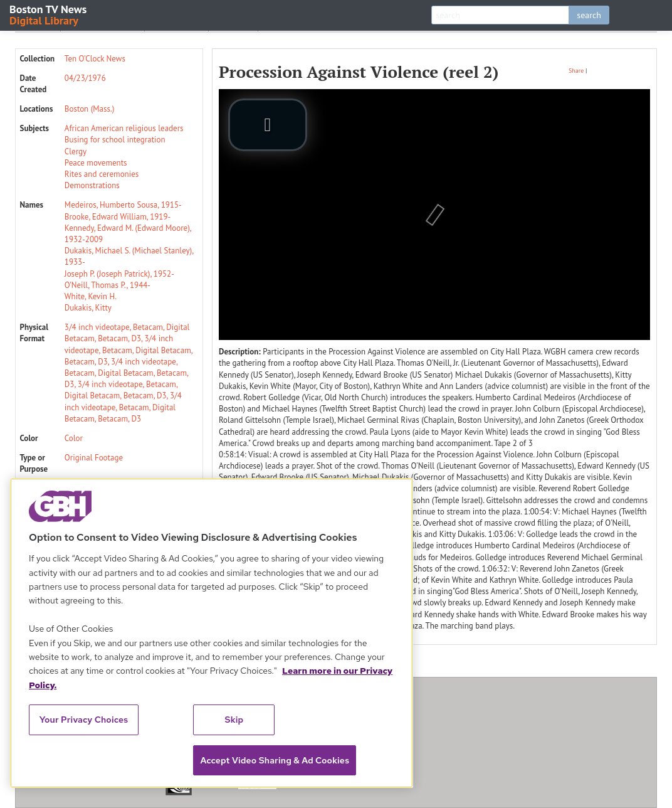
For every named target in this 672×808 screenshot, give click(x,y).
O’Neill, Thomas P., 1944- (108, 285)
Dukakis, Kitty (88, 308)
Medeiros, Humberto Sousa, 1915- (123, 205)
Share (576, 71)
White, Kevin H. (91, 296)
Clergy (76, 151)
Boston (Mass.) (90, 109)
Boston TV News (49, 14)
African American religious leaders (124, 128)
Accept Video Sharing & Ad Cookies (275, 760)
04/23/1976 (85, 78)
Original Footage (94, 458)
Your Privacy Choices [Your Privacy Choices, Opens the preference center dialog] (84, 720)
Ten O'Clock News (95, 59)
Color (74, 438)
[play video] (268, 125)
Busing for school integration (115, 140)
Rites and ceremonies (102, 174)
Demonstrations (92, 185)
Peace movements (96, 163)
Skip (234, 720)
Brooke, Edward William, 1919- (118, 217)
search (589, 15)
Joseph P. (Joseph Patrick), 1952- (119, 274)
